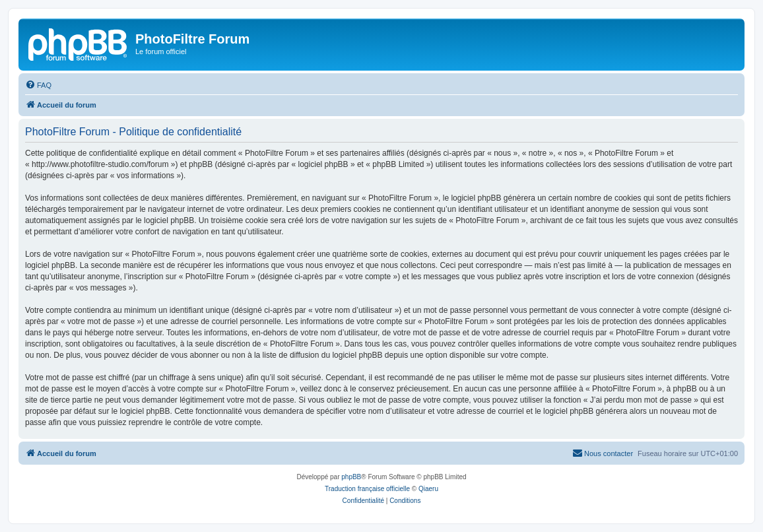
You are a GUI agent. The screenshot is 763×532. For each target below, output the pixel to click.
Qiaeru (428, 489)
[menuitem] (38, 85)
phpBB (351, 477)
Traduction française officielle (367, 489)
